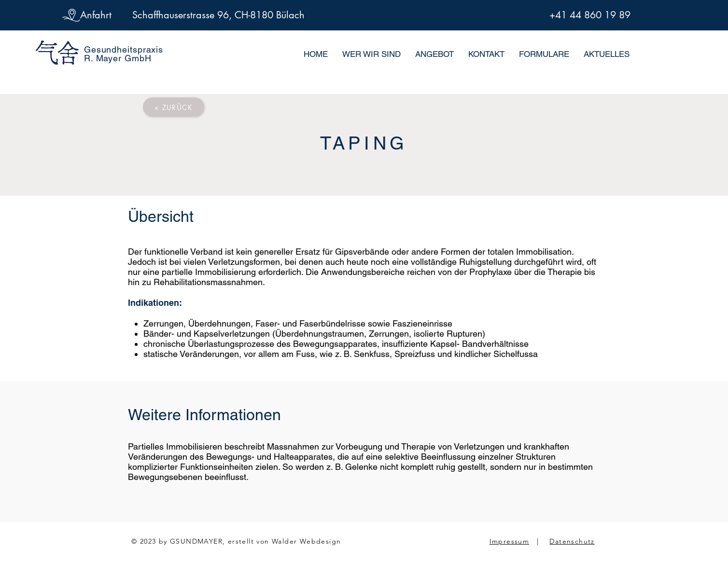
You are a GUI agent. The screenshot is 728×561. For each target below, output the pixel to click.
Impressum (510, 541)
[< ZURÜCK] (174, 107)
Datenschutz (572, 541)
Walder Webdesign (306, 541)
